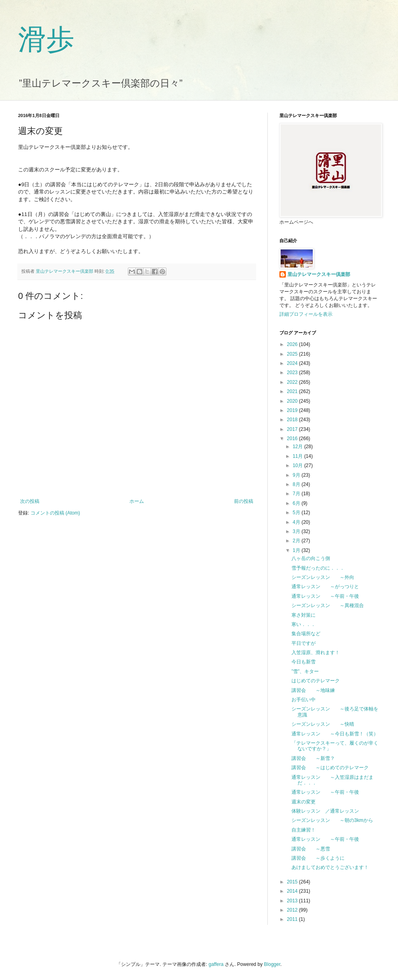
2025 (293, 354)
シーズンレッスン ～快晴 (323, 724)
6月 (297, 503)
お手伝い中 (304, 700)
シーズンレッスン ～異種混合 (328, 605)
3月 (297, 531)
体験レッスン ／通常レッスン (325, 811)
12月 (298, 447)
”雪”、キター (305, 671)
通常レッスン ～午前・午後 (325, 596)
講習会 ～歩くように (318, 858)
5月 (297, 513)
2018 (293, 420)
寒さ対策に (304, 615)
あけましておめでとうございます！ (330, 867)
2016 (293, 439)
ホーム (137, 501)
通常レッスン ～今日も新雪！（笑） (335, 734)
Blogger (272, 964)
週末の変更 (304, 802)
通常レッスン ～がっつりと (325, 587)
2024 (293, 363)
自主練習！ (304, 830)
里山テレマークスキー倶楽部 (319, 274)
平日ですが (304, 643)
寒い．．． (304, 624)
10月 (298, 465)
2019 (293, 410)
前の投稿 (244, 501)
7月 (297, 494)
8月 (297, 484)
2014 (293, 891)
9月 (297, 475)
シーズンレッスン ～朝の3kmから (332, 820)
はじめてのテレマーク (316, 681)
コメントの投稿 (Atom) (55, 513)
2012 (293, 910)
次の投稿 (30, 501)
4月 (297, 522)
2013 (293, 901)
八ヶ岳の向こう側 (311, 558)
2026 (293, 344)
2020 (293, 401)
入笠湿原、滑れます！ (316, 653)
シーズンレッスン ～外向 (323, 577)
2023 (293, 373)
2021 (293, 391)
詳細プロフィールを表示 (306, 314)
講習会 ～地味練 (313, 690)
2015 (293, 882)
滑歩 (46, 40)
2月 (297, 541)
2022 (293, 382)
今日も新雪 (304, 662)
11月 (298, 456)
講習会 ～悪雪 (311, 849)
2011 (293, 919)
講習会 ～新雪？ (313, 758)
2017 (293, 429)
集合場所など (306, 634)
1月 (297, 550)
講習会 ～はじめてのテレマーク (330, 768)
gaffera (216, 964)
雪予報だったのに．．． (318, 568)
